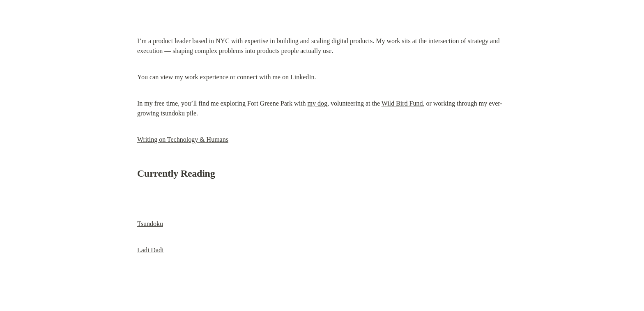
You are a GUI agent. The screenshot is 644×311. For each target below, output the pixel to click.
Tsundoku (150, 224)
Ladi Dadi (150, 250)
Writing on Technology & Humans (183, 139)
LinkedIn (302, 77)
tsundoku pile (178, 113)
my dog (317, 103)
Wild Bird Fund (402, 103)
